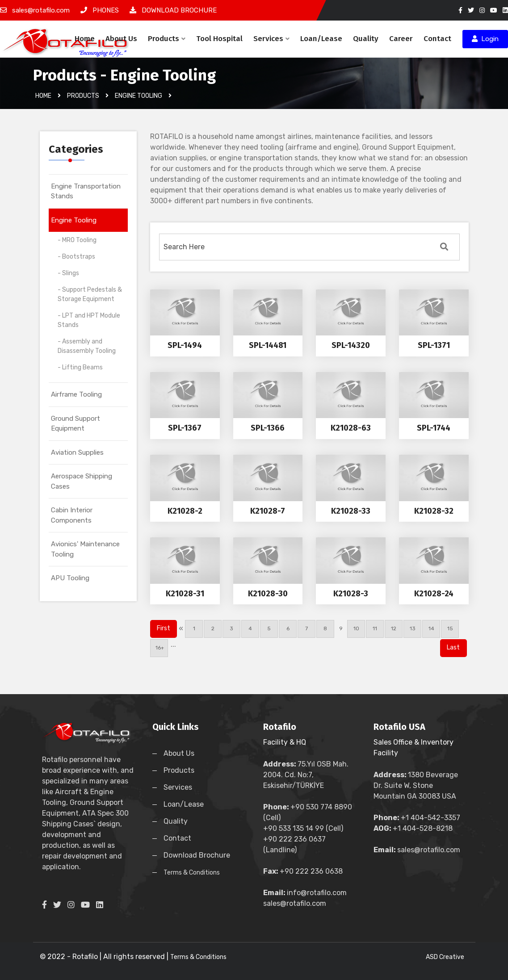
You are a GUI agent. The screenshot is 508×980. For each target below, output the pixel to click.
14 (431, 628)
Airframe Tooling (76, 394)
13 (413, 628)
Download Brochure (197, 855)
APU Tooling (70, 578)
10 (356, 628)
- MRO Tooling (77, 240)
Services (271, 39)
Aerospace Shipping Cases (82, 481)
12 (394, 628)
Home (85, 39)
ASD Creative (445, 957)
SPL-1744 (434, 428)
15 (450, 628)
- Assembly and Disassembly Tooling (87, 346)
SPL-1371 (434, 345)
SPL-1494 (185, 345)
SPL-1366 (268, 428)
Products (167, 39)
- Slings (68, 273)
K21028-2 (185, 511)
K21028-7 (268, 511)
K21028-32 (434, 511)
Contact (437, 39)
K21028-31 (185, 594)
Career (401, 39)
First (164, 628)
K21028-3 (351, 594)
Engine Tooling (74, 220)
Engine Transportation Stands (86, 191)
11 (375, 628)
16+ (159, 648)
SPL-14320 (351, 345)
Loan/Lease (321, 39)
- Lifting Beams (80, 367)
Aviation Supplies (77, 452)
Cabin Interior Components (72, 515)
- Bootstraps (76, 257)
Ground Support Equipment (76, 424)
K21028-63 (351, 428)
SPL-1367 (185, 428)
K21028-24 (434, 594)
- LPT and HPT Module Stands (89, 320)
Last (453, 647)
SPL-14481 (268, 345)
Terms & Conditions (192, 873)
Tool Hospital (219, 39)
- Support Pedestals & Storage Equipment (90, 294)
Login (485, 39)
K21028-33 (351, 511)
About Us (121, 39)
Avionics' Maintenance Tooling (85, 549)
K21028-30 (268, 594)
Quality (366, 39)
